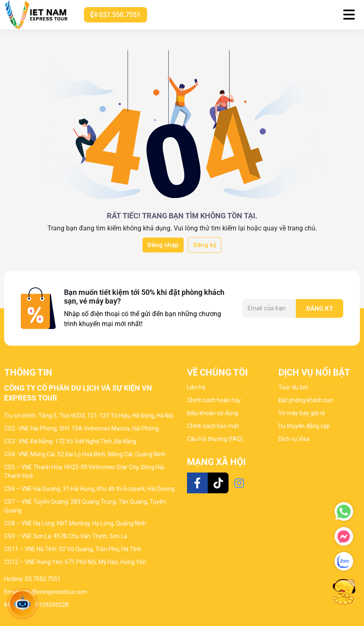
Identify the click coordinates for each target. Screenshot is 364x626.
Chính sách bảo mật (213, 426)
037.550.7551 (116, 15)
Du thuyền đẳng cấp (304, 426)
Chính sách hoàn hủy (214, 400)
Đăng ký (205, 245)
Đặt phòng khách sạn (306, 400)
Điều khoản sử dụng (213, 413)
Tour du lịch (293, 387)
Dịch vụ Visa (294, 439)
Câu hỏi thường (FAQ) (215, 439)
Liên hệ (196, 387)
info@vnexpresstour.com (54, 592)
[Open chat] (22, 604)
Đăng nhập (163, 245)
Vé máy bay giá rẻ (301, 413)
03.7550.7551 (43, 579)
